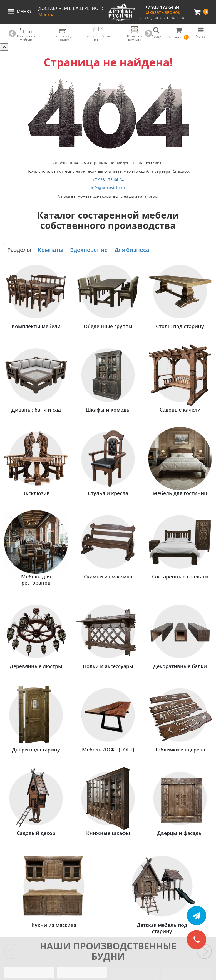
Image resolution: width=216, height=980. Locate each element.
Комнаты (51, 250)
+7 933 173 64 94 (162, 7)
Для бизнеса (132, 250)
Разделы (19, 250)
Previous (12, 34)
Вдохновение (89, 250)
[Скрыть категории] (4, 47)
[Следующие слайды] (204, 951)
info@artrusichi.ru (108, 188)
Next (148, 34)
